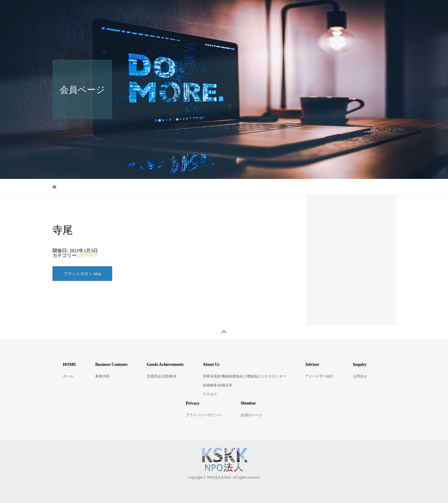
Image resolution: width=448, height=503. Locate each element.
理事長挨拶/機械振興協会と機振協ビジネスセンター (244, 376)
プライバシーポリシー (204, 415)
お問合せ (378, 10)
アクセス (210, 394)
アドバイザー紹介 (332, 10)
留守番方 (88, 255)
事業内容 (181, 10)
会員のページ (251, 415)
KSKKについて (280, 10)
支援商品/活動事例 (227, 10)
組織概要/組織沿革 (218, 385)
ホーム (148, 10)
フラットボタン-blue (82, 274)
